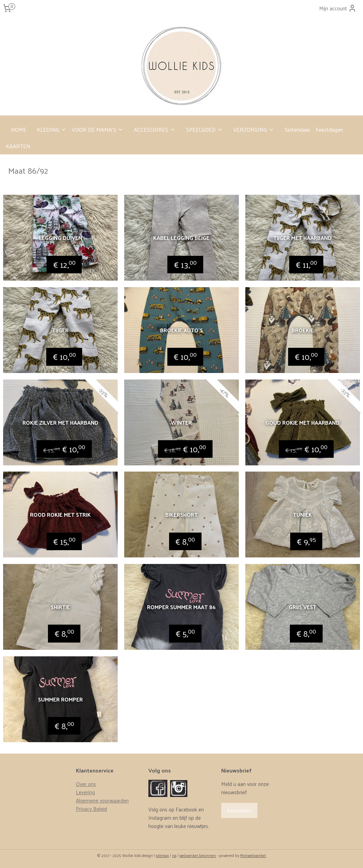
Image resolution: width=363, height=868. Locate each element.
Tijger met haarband (302, 238)
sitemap (163, 855)
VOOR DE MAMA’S (97, 129)
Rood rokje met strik (60, 514)
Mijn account (338, 8)
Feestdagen (329, 129)
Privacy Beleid (91, 809)
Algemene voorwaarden (102, 800)
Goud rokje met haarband (302, 422)
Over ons (86, 784)
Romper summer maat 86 (181, 607)
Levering (85, 792)
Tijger (60, 330)
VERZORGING (254, 129)
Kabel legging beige (181, 238)
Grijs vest (303, 607)
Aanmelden (239, 810)
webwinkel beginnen (198, 855)
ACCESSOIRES (155, 129)
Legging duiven (61, 238)
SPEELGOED (204, 129)
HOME (19, 129)
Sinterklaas (297, 129)
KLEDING (52, 129)
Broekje (303, 330)
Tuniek (302, 514)
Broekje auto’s (181, 330)
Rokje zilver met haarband (60, 422)
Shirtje (60, 607)
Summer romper (60, 699)
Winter (181, 422)
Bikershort (181, 514)
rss (174, 855)
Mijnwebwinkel (253, 855)
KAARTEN (18, 146)
